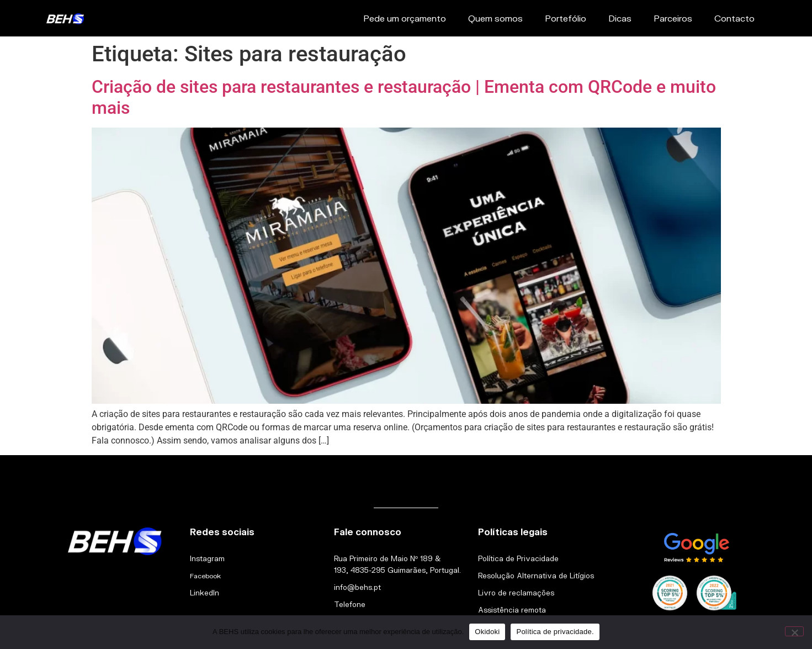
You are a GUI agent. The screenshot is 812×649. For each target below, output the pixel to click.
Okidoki (487, 632)
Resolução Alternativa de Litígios (536, 576)
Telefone (350, 604)
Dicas (620, 18)
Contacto (734, 18)
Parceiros (673, 18)
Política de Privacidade (518, 558)
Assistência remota (512, 610)
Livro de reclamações (516, 593)
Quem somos (495, 18)
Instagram (207, 558)
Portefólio (566, 18)
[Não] (794, 631)
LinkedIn (205, 593)
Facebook (205, 576)
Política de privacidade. (555, 632)
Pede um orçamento (405, 18)
